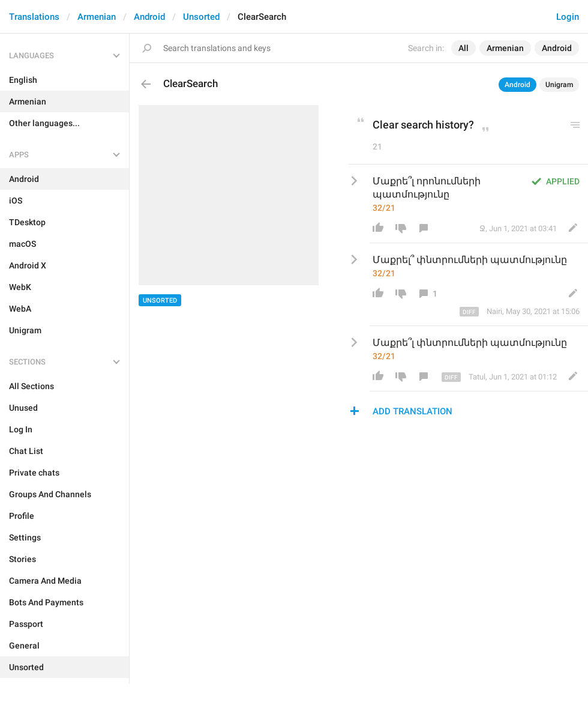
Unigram (559, 85)
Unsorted (201, 17)
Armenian (97, 17)
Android (149, 17)
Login (568, 17)
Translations (34, 17)
